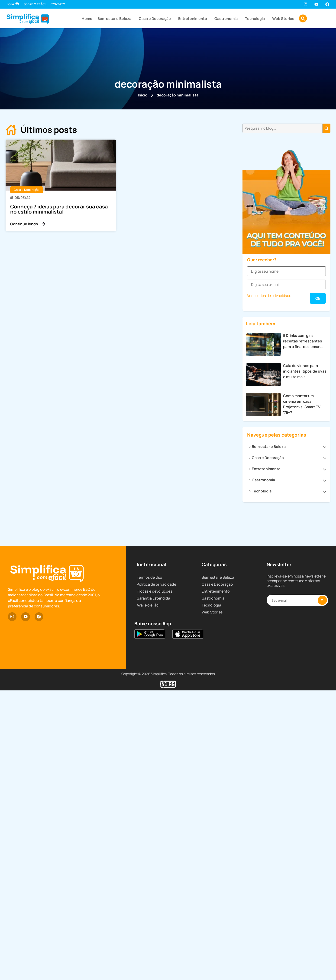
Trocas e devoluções (154, 916)
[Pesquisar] (326, 128)
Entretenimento (194, 19)
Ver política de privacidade (269, 555)
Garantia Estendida (153, 923)
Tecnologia (256, 19)
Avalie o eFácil (149, 929)
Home (87, 19)
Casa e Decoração (156, 19)
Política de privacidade (156, 909)
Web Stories (283, 19)
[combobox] (283, 128)
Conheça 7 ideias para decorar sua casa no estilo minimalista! (59, 209)
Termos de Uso (149, 902)
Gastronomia (227, 19)
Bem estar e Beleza (116, 19)
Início (143, 95)
